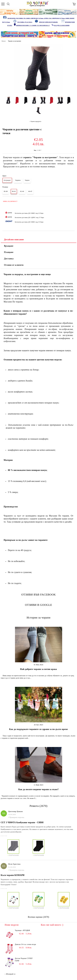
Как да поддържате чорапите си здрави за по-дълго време (38, 729)
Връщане (9, 246)
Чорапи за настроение (15, 41)
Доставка (9, 259)
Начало (4, 41)
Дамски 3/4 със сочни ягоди (25, 944)
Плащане (9, 252)
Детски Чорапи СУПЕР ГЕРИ (24, 960)
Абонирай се (11, 974)
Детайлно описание (14, 240)
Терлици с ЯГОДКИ (22, 930)
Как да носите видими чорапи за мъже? (39, 789)
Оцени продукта (36, 121)
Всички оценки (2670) (39, 917)
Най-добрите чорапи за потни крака (38, 669)
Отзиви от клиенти (14, 265)
